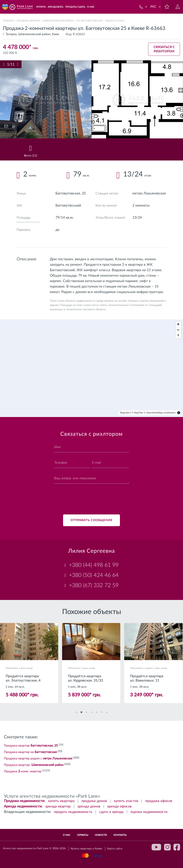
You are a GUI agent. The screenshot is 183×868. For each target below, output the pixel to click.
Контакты (120, 835)
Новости (101, 835)
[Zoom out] (178, 330)
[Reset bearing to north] (178, 336)
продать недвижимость (73, 812)
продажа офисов (159, 801)
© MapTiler (137, 413)
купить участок (126, 801)
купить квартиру (61, 801)
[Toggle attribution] (179, 413)
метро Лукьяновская (149, 193)
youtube (156, 847)
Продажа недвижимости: (25, 801)
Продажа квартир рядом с (38, 758)
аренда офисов (119, 807)
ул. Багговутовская (89, 21)
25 (84, 193)
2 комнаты (141, 206)
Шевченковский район (58, 21)
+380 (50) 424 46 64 (94, 575)
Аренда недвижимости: (23, 807)
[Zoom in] (178, 324)
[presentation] (84, 497)
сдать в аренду (111, 812)
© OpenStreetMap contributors (160, 413)
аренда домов (89, 807)
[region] (91, 368)
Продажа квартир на (30, 752)
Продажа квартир (28, 21)
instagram (167, 847)
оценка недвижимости (149, 812)
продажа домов (94, 801)
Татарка (11, 34)
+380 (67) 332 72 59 (94, 585)
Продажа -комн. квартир (23, 771)
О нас (67, 835)
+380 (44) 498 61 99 (94, 565)
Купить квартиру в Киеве (86, 849)
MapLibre (125, 413)
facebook (177, 847)
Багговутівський (68, 206)
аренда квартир (58, 807)
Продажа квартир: (34, 765)
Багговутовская (68, 193)
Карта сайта (115, 849)
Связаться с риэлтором (164, 49)
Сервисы (83, 835)
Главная (8, 21)
